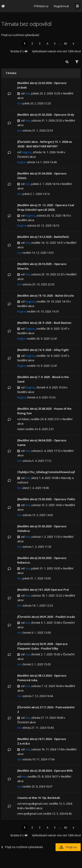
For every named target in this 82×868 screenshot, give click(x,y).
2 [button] (32, 44)
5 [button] (55, 44)
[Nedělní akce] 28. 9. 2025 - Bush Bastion (44, 323)
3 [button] (40, 44)
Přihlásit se (41, 6)
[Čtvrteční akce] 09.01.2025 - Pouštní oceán (46, 617)
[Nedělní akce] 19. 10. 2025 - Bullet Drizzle (46, 296)
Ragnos (26, 152)
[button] (73, 44)
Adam (25, 419)
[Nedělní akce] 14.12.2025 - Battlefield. (43, 237)
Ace (28, 93)
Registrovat (61, 6)
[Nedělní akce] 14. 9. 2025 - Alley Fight (43, 350)
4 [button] (47, 44)
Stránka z (19, 51)
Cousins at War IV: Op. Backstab (39, 798)
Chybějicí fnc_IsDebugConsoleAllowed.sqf (46, 472)
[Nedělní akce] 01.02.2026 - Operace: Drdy (46, 115)
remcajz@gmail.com (35, 804)
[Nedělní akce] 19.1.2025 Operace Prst (43, 590)
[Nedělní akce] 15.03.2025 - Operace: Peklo (46, 499)
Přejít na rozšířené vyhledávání (20, 35)
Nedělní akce (26, 220)
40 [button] (65, 44)
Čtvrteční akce (27, 157)
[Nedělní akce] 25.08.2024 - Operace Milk (45, 771)
